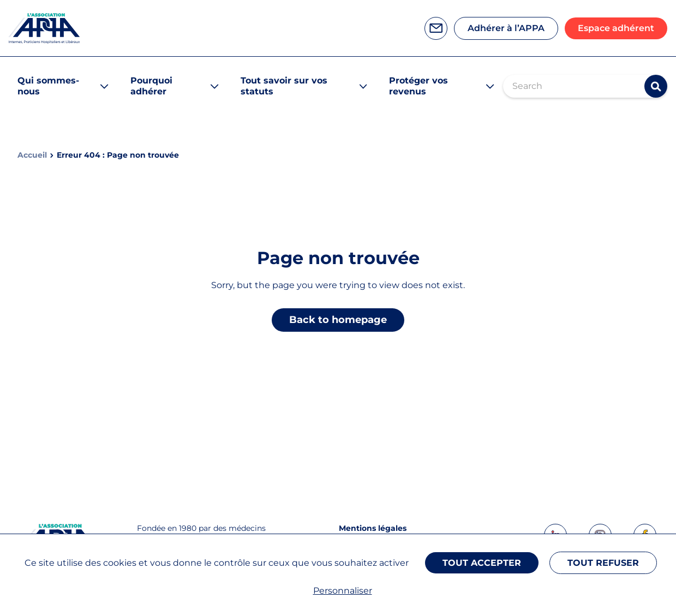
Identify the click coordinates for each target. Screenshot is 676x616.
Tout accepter (482, 563)
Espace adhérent (616, 28)
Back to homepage (338, 320)
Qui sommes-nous (48, 86)
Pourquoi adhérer (151, 86)
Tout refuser (603, 563)
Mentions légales (373, 528)
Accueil (32, 155)
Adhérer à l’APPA (506, 28)
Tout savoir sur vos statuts (284, 86)
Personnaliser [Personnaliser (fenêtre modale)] (343, 591)
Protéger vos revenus (418, 86)
